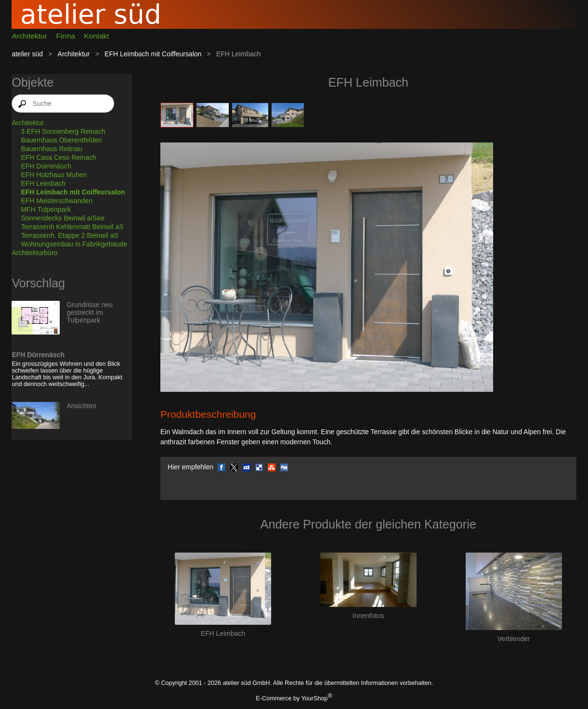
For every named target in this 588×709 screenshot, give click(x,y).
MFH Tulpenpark (46, 209)
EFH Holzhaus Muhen (54, 175)
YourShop (315, 698)
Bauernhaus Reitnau (52, 149)
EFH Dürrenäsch (46, 166)
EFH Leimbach (43, 183)
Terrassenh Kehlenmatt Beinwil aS (72, 227)
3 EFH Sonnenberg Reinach (63, 131)
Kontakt (96, 36)
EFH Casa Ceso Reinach (58, 157)
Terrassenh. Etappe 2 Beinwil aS (69, 235)
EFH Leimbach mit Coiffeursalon (153, 54)
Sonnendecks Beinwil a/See (63, 218)
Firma (65, 36)
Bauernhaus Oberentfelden (61, 140)
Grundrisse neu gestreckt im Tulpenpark (90, 312)
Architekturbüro (34, 253)
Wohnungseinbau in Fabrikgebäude (74, 244)
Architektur (29, 36)
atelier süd (27, 54)
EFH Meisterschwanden (57, 201)
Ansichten (81, 406)
